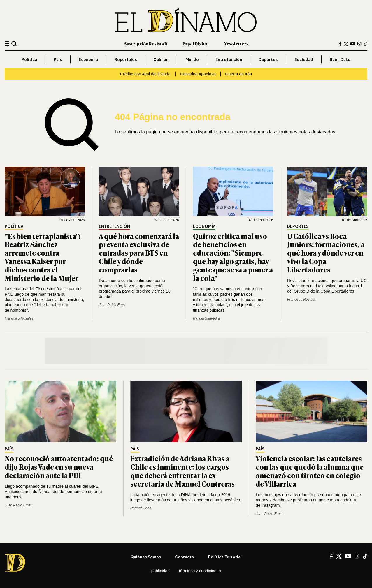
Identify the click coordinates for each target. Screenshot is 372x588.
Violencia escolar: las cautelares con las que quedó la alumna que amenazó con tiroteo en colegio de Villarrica (310, 471)
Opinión (161, 59)
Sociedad (304, 59)
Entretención (229, 59)
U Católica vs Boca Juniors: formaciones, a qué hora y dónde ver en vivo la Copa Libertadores (326, 253)
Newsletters (236, 44)
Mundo (192, 59)
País (58, 59)
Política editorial (225, 557)
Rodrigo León (141, 508)
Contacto (185, 557)
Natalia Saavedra (206, 318)
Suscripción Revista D (146, 44)
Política (29, 59)
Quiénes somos (146, 557)
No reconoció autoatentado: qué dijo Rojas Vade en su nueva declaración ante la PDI (59, 467)
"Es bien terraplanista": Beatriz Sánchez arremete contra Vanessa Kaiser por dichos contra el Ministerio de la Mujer (43, 257)
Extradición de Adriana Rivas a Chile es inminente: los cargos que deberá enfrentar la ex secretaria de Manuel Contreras (183, 471)
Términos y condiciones (200, 571)
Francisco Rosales (19, 318)
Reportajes (126, 59)
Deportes (268, 59)
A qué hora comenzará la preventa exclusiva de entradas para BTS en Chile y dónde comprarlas (139, 253)
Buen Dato (340, 59)
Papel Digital (196, 44)
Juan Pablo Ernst (112, 305)
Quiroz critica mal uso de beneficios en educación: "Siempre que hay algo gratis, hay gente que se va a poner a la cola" (233, 257)
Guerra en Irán (239, 74)
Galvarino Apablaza (198, 74)
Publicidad (160, 571)
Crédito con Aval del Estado (145, 74)
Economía (88, 59)
